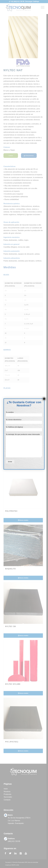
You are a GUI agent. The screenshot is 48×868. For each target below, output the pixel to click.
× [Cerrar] (44, 399)
